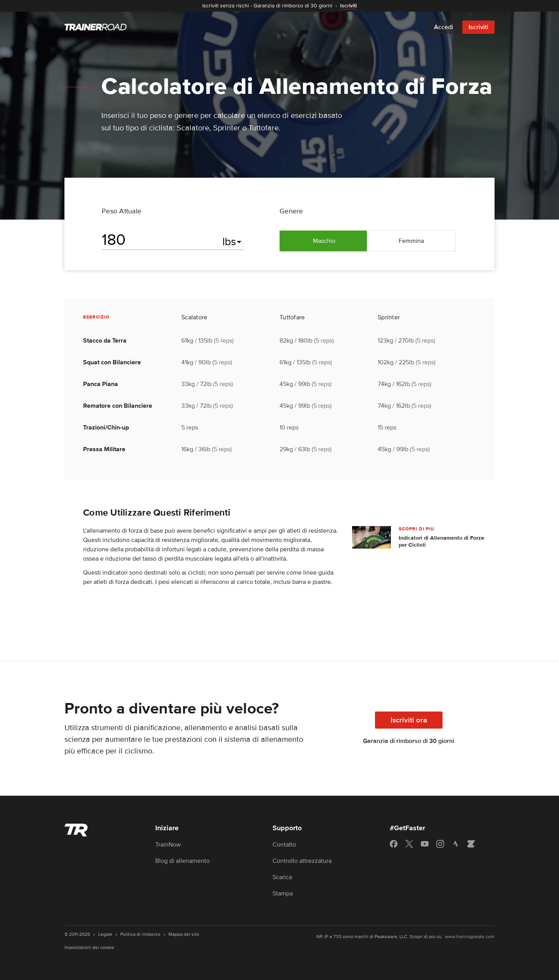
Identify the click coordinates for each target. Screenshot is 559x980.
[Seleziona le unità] (233, 242)
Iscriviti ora (409, 720)
